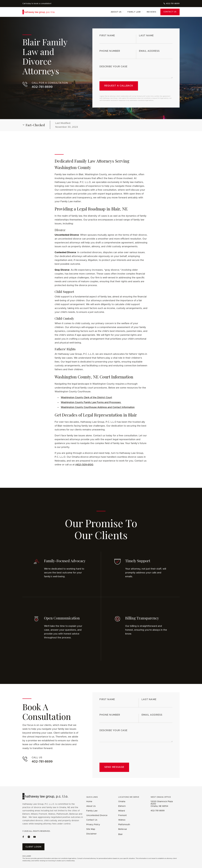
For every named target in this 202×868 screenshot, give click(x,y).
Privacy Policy (93, 825)
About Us (91, 806)
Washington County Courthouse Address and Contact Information (98, 410)
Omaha (122, 801)
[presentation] (119, 754)
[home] (42, 12)
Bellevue (123, 829)
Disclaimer (91, 834)
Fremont (122, 815)
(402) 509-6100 (84, 467)
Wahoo (122, 820)
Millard (122, 811)
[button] (117, 12)
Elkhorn (122, 806)
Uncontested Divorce (97, 815)
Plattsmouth (124, 825)
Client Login (33, 847)
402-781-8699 (158, 811)
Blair (120, 834)
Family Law (92, 811)
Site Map (91, 829)
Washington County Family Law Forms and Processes (91, 405)
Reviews (151, 12)
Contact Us (170, 12)
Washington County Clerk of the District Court (86, 400)
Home (89, 801)
